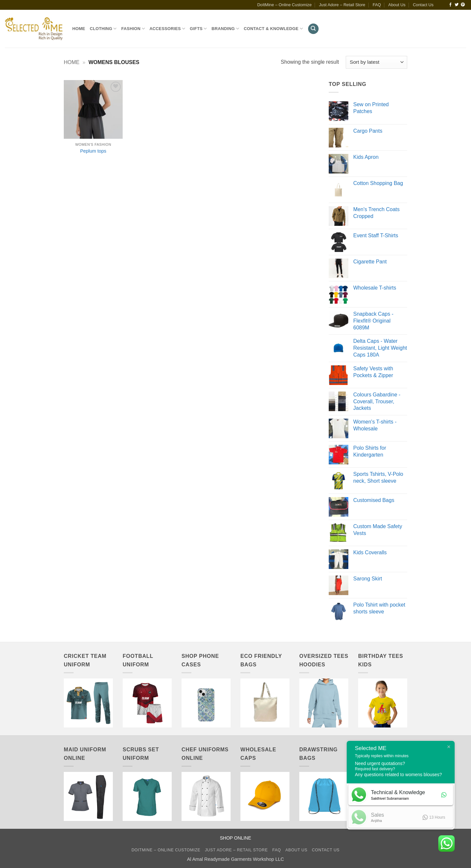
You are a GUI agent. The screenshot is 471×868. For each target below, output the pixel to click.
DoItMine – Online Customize (284, 5)
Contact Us (423, 5)
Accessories (167, 29)
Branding (225, 29)
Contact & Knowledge (273, 29)
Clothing (103, 29)
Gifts (198, 29)
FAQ (377, 5)
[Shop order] (376, 62)
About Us (397, 5)
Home (79, 29)
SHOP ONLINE (235, 838)
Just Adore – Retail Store (342, 5)
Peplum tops (93, 151)
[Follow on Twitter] (457, 5)
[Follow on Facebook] (450, 5)
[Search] (313, 29)
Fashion (133, 29)
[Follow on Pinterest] (463, 5)
